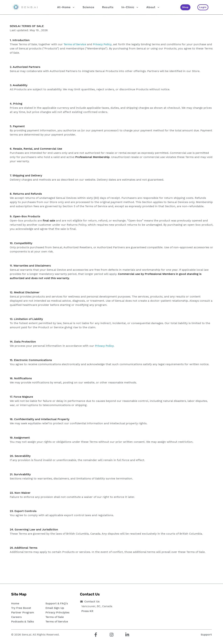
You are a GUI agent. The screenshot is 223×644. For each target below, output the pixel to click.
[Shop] (185, 7)
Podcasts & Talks (22, 621)
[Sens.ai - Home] (25, 7)
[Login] (203, 7)
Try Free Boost (21, 608)
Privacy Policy (102, 44)
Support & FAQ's (57, 603)
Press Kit (87, 611)
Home (15, 603)
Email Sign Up (55, 608)
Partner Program (23, 612)
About (153, 7)
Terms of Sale (55, 617)
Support (206, 635)
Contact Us (92, 601)
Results (108, 7)
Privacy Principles (57, 612)
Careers (16, 617)
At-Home (66, 7)
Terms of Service (75, 44)
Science (88, 7)
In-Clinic (130, 7)
